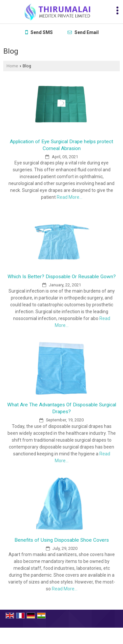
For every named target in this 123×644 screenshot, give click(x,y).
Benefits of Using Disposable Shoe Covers (62, 540)
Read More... (70, 197)
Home (12, 66)
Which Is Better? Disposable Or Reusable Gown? (62, 277)
